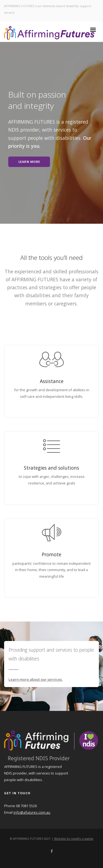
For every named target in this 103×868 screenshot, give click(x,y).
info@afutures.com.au (32, 812)
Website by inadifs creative (74, 839)
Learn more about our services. (36, 679)
